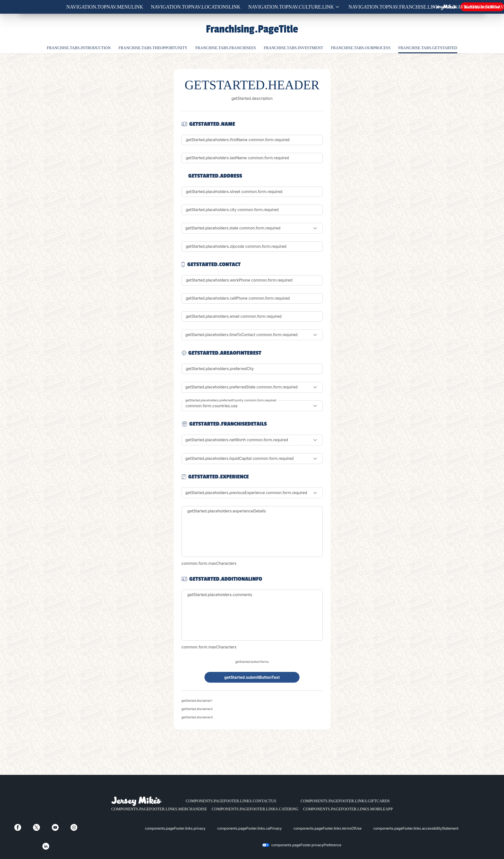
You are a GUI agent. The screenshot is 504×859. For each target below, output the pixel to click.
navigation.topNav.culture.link (291, 7)
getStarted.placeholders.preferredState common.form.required (243, 387)
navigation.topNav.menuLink (105, 7)
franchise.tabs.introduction (79, 48)
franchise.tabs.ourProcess (361, 48)
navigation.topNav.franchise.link (394, 7)
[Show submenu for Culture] (337, 7)
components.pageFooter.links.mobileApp (348, 809)
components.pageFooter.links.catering (255, 809)
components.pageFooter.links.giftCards (345, 801)
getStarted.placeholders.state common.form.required (234, 228)
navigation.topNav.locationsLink (196, 7)
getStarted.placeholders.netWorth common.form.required (238, 440)
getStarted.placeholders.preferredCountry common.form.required (231, 400)
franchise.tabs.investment (294, 48)
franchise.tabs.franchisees (226, 48)
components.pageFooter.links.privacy (175, 828)
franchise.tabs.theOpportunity (153, 48)
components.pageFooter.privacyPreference (306, 845)
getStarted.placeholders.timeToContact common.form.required (243, 335)
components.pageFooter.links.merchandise (159, 809)
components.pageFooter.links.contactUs (231, 801)
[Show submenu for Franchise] (443, 7)
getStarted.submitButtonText (252, 677)
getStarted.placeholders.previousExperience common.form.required (248, 493)
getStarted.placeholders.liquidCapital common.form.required (241, 459)
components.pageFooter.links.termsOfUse (327, 828)
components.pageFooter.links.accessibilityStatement (416, 828)
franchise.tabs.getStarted (428, 48)
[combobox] (252, 406)
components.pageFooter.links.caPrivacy (249, 828)
